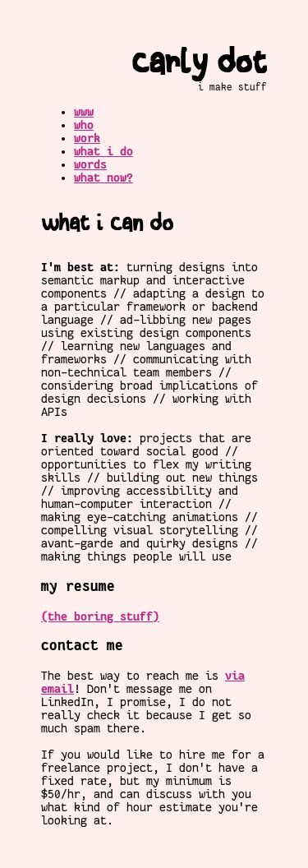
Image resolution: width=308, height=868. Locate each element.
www (84, 112)
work (87, 138)
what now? (103, 178)
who (84, 125)
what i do (103, 151)
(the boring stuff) (100, 616)
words (90, 164)
